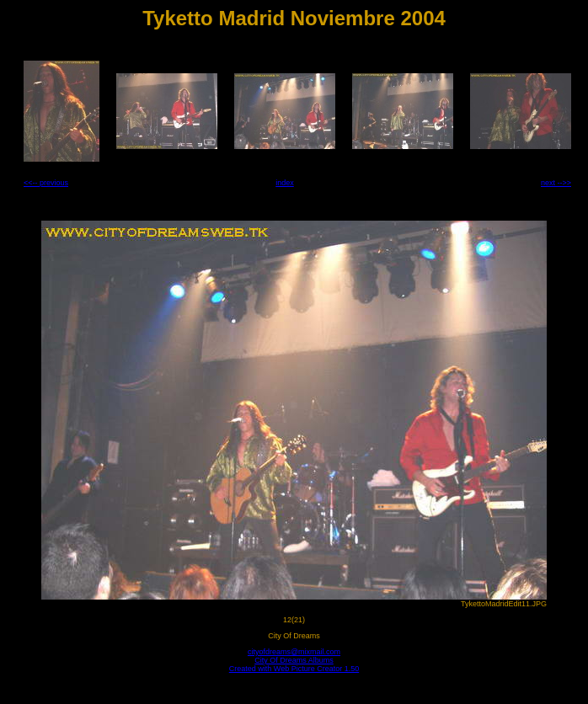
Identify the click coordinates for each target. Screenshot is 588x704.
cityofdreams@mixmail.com (294, 652)
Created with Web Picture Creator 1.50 (294, 669)
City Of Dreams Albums (294, 660)
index (285, 183)
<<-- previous (46, 183)
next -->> (556, 183)
